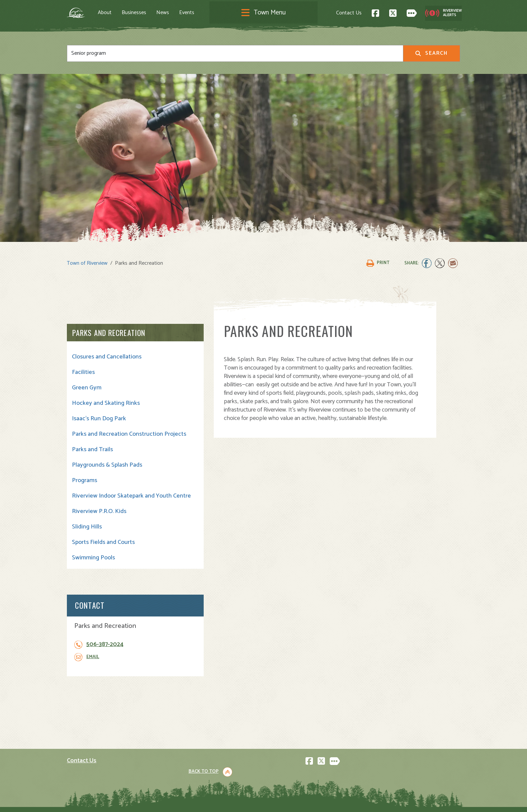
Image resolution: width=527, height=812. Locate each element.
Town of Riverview (87, 264)
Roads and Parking (290, 744)
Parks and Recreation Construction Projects (100, 438)
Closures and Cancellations (107, 357)
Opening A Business (192, 737)
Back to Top (431, 657)
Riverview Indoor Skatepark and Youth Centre (108, 508)
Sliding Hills (87, 542)
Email (395, 387)
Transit (277, 751)
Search (431, 55)
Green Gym (87, 388)
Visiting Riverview (189, 722)
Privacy (160, 801)
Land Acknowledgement (92, 801)
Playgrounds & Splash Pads (107, 473)
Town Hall (280, 714)
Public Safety (284, 737)
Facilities (83, 373)
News (182, 14)
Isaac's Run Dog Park (99, 419)
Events (206, 14)
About (124, 14)
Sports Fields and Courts (103, 558)
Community (282, 722)
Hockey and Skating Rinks (106, 404)
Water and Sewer (289, 766)
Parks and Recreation (109, 333)
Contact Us (329, 14)
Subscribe (82, 764)
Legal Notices (135, 801)
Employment (183, 751)
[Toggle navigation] (263, 14)
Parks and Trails (92, 458)
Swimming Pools (93, 573)
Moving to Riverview (191, 729)
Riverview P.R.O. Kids (99, 527)
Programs (85, 488)
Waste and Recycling (293, 759)
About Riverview (187, 714)
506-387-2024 (407, 374)
